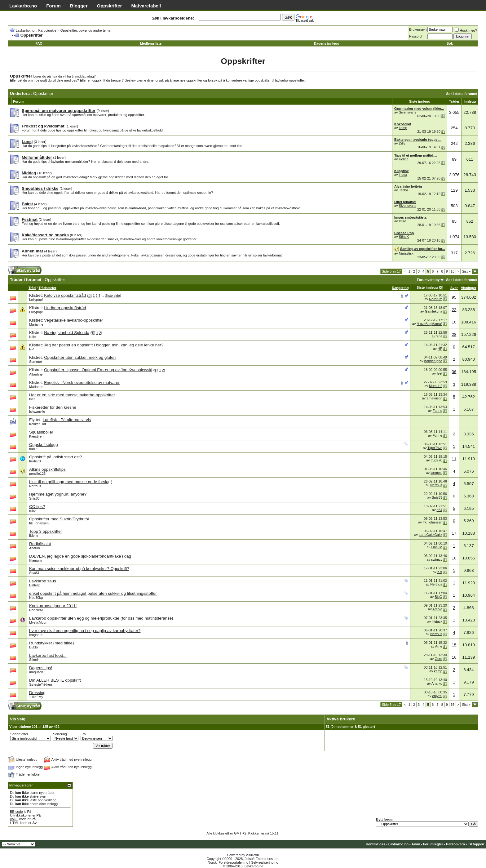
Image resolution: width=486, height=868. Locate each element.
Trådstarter (47, 288)
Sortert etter (19, 734)
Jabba (404, 190)
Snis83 (34, 498)
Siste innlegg (427, 287)
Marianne (36, 324)
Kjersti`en (36, 436)
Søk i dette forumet (462, 94)
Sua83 (34, 573)
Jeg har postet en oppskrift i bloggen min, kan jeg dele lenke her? (104, 345)
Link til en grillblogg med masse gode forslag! (71, 482)
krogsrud (36, 635)
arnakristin (434, 398)
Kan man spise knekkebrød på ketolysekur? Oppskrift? (79, 569)
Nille (32, 337)
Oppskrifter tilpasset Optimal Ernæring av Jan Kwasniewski (98, 370)
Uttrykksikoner (21, 815)
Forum (53, 6)
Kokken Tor (38, 424)
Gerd (438, 659)
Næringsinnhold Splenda (67, 333)
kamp (403, 128)
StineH (34, 660)
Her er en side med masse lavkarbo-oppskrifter (72, 395)
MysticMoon (38, 622)
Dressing (37, 693)
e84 (440, 510)
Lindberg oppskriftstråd (65, 308)
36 (454, 372)
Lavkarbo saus (43, 581)
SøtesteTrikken (41, 684)
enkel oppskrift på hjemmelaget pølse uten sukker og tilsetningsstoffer (93, 593)
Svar (454, 288)
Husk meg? (466, 30)
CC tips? (37, 507)
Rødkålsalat (40, 544)
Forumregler (433, 844)
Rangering (400, 288)
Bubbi (33, 647)
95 (454, 297)
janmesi (436, 473)
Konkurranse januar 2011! (53, 606)
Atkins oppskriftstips (47, 469)
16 (454, 657)
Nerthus (35, 486)
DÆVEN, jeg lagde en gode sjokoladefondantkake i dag (80, 556)
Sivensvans (408, 112)
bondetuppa (433, 361)
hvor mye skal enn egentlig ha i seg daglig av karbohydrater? (85, 631)
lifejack (437, 621)
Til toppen (476, 844)
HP (31, 349)
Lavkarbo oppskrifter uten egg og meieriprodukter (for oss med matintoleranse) (101, 618)
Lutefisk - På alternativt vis (67, 420)
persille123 (37, 474)
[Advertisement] (138, 272)
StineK (404, 237)
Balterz (34, 585)
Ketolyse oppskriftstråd (65, 295)
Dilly (402, 143)
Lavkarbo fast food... (48, 655)
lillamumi (36, 560)
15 (453, 271)
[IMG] (14, 819)
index (403, 175)
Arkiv (416, 844)
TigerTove (435, 448)
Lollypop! (36, 300)
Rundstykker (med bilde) (51, 643)
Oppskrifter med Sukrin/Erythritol (59, 519)
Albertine (36, 374)
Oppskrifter (110, 6)
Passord (415, 36)
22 (454, 310)
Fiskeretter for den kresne (53, 407)
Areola (437, 609)
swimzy (437, 559)
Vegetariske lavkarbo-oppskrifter (73, 320)
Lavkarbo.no (23, 6)
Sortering (60, 734)
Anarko (35, 548)
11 (454, 459)
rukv (32, 511)
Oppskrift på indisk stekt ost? (55, 457)
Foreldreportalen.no (233, 862)
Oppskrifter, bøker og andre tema (85, 30)
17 (454, 533)
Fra (83, 734)
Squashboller (41, 432)
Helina (404, 159)
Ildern (33, 536)
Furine (437, 411)
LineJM (437, 547)
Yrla (439, 336)
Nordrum (436, 299)
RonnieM (36, 610)
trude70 (35, 461)
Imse (403, 221)
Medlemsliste (151, 43)
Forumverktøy (428, 280)
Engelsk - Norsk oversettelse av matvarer (82, 383)
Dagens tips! (41, 668)
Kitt (440, 572)
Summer (36, 362)
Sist (466, 271)
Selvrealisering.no (265, 862)
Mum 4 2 (436, 386)
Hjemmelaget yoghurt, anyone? (58, 494)
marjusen (36, 672)
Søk (450, 43)
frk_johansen (39, 523)
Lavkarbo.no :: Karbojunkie (36, 30)
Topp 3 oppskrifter (46, 531)
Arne (439, 646)
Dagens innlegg (327, 43)
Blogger (79, 6)
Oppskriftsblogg (44, 445)
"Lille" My (36, 697)
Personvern (455, 844)
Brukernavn (418, 29)
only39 (437, 696)
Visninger (469, 288)
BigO (438, 597)
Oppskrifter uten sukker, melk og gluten (80, 357)
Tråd (32, 288)
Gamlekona (434, 311)
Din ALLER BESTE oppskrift (55, 680)
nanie (33, 449)
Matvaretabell (146, 6)
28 (454, 334)
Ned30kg (36, 598)
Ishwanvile (37, 412)
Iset (440, 373)
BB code (16, 812)
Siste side (113, 296)
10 (454, 322)
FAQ (39, 43)
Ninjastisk (406, 253)
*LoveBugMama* (429, 324)
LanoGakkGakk (431, 535)
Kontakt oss (376, 844)
